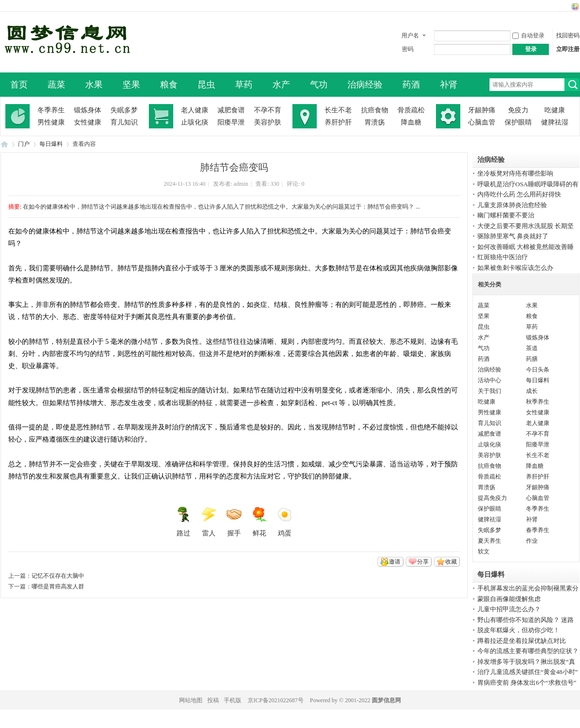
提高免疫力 (492, 498)
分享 (423, 562)
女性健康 (88, 122)
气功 (319, 85)
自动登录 (528, 36)
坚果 (131, 85)
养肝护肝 (338, 122)
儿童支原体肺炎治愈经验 (512, 205)
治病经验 (365, 85)
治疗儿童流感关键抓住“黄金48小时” (528, 672)
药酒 (411, 85)
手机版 (233, 700)
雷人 (209, 522)
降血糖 (411, 122)
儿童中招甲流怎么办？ (509, 609)
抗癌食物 (375, 110)
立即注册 (568, 49)
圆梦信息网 (386, 700)
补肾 (449, 85)
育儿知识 (124, 122)
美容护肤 (268, 122)
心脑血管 (482, 122)
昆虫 (206, 85)
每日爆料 (51, 144)
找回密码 (568, 36)
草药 (244, 85)
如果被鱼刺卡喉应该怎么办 (515, 268)
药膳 (532, 359)
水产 (281, 85)
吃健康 (555, 110)
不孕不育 (268, 110)
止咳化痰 (195, 122)
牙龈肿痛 (482, 110)
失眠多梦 (124, 110)
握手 (234, 522)
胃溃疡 (375, 122)
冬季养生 (51, 110)
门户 (24, 144)
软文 (484, 551)
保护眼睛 (518, 122)
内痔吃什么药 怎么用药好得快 (519, 194)
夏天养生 (489, 541)
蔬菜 (56, 85)
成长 (532, 391)
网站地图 (191, 700)
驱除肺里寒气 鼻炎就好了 (513, 236)
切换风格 (574, 7)
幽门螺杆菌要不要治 (506, 215)
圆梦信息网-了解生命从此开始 (4, 144)
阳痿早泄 (231, 122)
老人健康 (195, 110)
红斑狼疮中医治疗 (503, 257)
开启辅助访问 (566, 7)
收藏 (451, 562)
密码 (408, 49)
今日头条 (538, 370)
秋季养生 (538, 402)
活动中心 (489, 380)
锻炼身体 (88, 110)
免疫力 (518, 110)
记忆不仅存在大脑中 (58, 576)
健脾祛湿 (555, 122)
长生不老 (338, 110)
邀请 (395, 562)
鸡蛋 (285, 522)
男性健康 (51, 122)
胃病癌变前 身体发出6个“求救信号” (527, 683)
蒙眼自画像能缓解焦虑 (509, 599)
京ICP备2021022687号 (276, 700)
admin (241, 184)
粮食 (169, 85)
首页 (19, 85)
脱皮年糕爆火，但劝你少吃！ (518, 630)
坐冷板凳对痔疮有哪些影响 (515, 173)
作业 (532, 541)
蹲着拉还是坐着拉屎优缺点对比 (522, 641)
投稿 (213, 700)
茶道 (532, 348)
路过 (183, 522)
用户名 (410, 36)
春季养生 (538, 530)
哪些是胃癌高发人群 (58, 586)
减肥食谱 (231, 110)
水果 (94, 85)
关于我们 (489, 391)
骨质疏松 (411, 110)
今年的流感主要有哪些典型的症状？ (528, 651)
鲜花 (259, 522)
